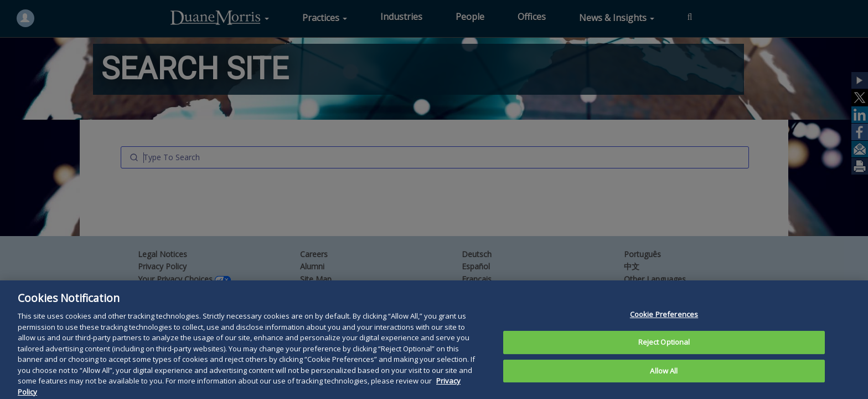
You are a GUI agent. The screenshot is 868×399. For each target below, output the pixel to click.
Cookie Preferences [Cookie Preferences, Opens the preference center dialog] (664, 335)
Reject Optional (664, 363)
